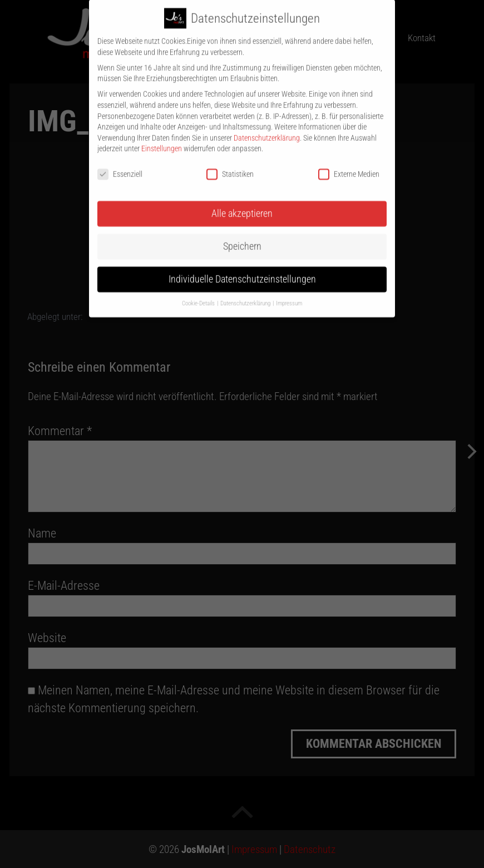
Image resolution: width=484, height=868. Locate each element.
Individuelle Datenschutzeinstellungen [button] (242, 270)
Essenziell (120, 166)
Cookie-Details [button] (199, 294)
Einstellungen (162, 140)
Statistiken (230, 166)
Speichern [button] (242, 237)
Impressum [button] (289, 294)
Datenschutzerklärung (267, 129)
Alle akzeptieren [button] (242, 204)
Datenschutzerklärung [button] (246, 294)
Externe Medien (349, 166)
